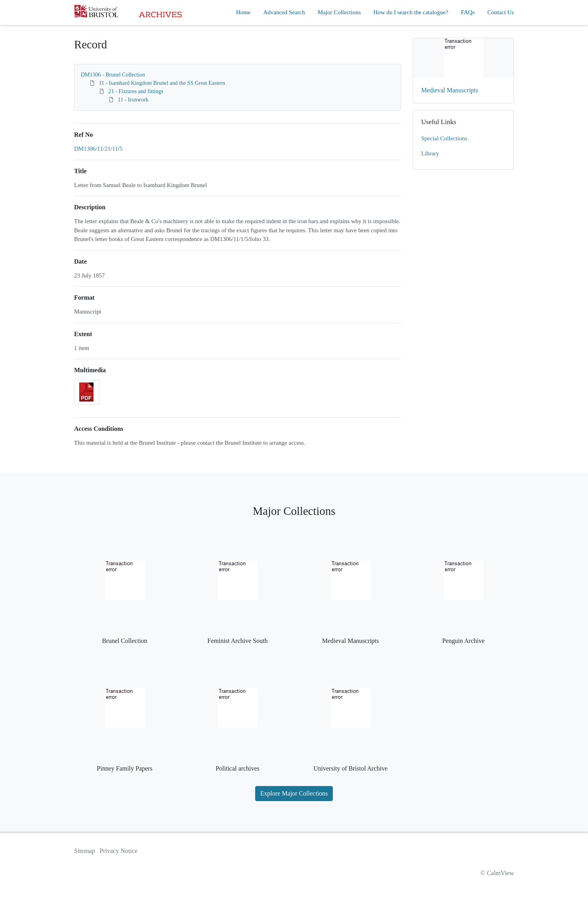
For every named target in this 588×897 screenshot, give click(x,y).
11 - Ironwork (133, 100)
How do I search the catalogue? (411, 12)
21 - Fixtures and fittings (136, 91)
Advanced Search (284, 12)
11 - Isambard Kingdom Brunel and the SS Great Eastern (162, 83)
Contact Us (501, 12)
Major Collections (339, 12)
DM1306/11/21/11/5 (98, 149)
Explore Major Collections (294, 793)
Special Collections (444, 138)
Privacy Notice (118, 851)
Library (430, 153)
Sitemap (84, 851)
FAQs (468, 12)
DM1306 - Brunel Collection (113, 75)
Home (243, 12)
